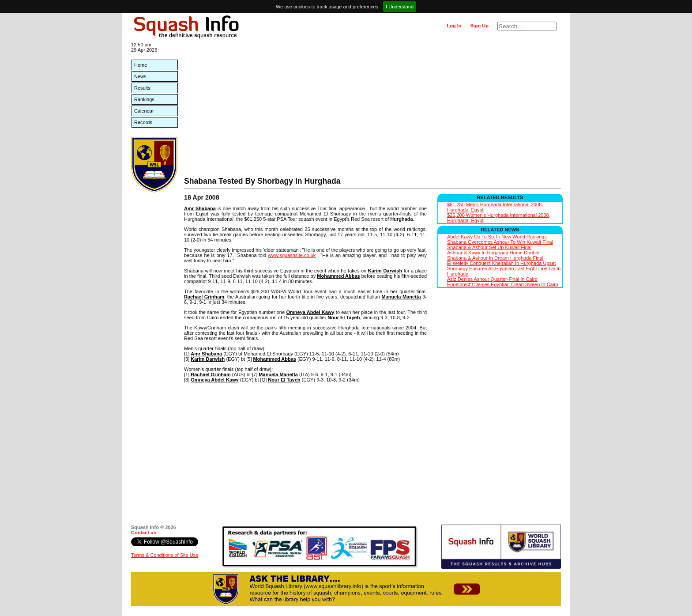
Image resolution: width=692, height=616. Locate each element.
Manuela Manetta (401, 297)
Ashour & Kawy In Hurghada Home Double (493, 253)
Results (142, 88)
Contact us (144, 533)
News (140, 76)
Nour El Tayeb (344, 317)
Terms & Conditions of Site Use (165, 555)
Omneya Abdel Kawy (310, 312)
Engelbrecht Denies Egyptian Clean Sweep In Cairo (503, 284)
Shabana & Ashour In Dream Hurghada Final (495, 258)
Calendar (144, 111)
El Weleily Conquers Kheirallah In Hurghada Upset (501, 263)
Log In (454, 26)
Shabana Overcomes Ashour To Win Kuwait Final (500, 242)
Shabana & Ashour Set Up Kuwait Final (489, 247)
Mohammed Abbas (338, 276)
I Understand (400, 7)
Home (141, 65)
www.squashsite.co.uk (292, 255)
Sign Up (479, 26)
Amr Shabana (200, 208)
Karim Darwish (385, 271)
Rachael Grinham (204, 297)
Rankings (144, 99)
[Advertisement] (372, 110)
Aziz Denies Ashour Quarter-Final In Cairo (492, 279)
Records (143, 122)
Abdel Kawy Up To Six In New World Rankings (497, 237)
